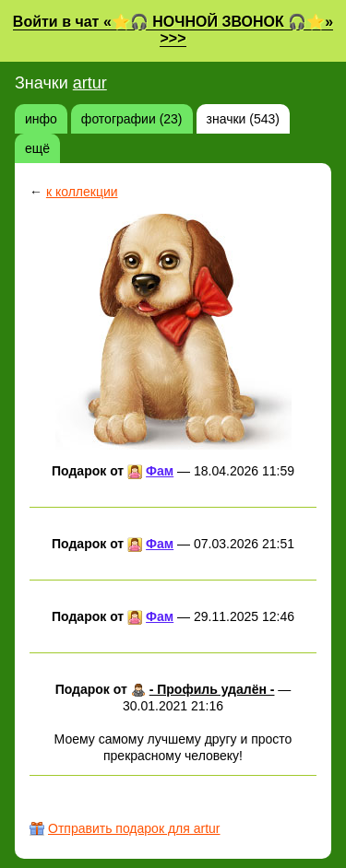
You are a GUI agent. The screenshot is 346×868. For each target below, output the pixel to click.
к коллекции (82, 192)
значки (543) (243, 119)
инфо (41, 119)
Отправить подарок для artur (134, 828)
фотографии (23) (132, 119)
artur (90, 83)
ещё (37, 148)
